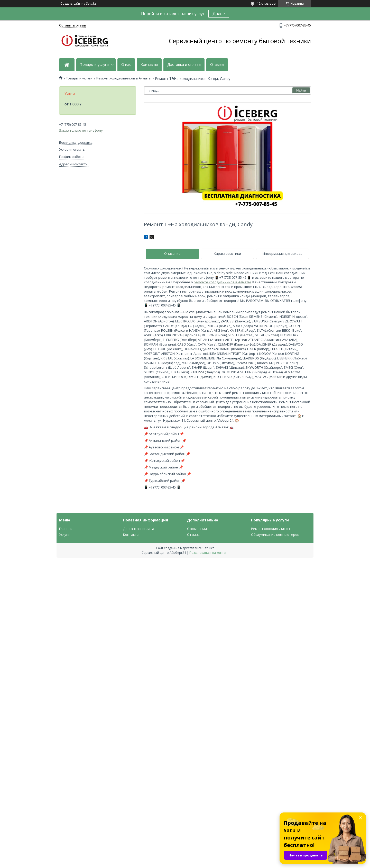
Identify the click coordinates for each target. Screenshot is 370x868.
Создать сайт (70, 4)
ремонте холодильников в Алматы (222, 282)
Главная (66, 529)
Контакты (149, 65)
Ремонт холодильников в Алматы (124, 78)
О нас (126, 65)
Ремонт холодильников (270, 529)
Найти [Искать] (301, 90)
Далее (219, 14)
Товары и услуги (94, 65)
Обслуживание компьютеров (275, 535)
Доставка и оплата (184, 65)
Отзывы (217, 65)
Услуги (64, 535)
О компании (197, 529)
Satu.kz (208, 548)
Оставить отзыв (73, 25)
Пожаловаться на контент (209, 553)
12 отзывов (266, 3)
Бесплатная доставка (76, 143)
